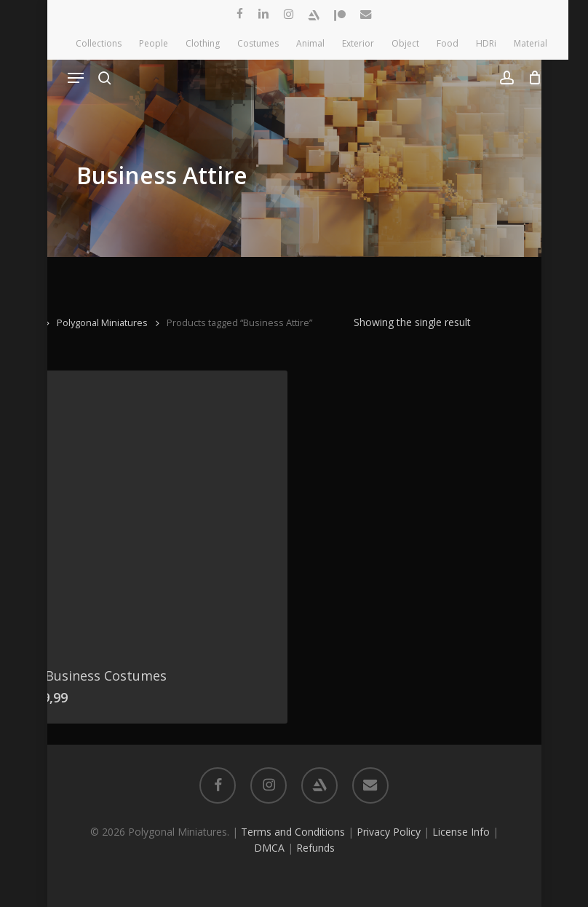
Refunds (315, 848)
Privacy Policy (389, 832)
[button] (76, 78)
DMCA (269, 848)
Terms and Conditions (293, 832)
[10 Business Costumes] (148, 510)
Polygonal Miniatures (102, 322)
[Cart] (532, 78)
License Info (461, 832)
